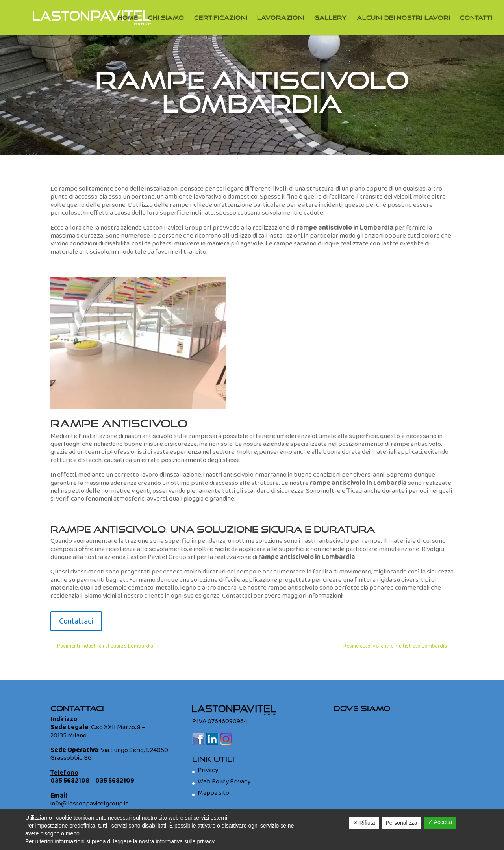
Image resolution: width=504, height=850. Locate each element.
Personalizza (401, 823)
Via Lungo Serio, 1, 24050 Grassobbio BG (109, 754)
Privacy (208, 770)
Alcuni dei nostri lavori (403, 18)
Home (128, 18)
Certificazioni (221, 18)
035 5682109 (115, 781)
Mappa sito (213, 793)
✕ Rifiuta (364, 823)
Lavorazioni (281, 18)
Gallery (331, 18)
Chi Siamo (166, 18)
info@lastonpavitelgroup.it (89, 804)
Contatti (476, 18)
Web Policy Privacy (224, 782)
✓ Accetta (440, 822)
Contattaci (76, 621)
